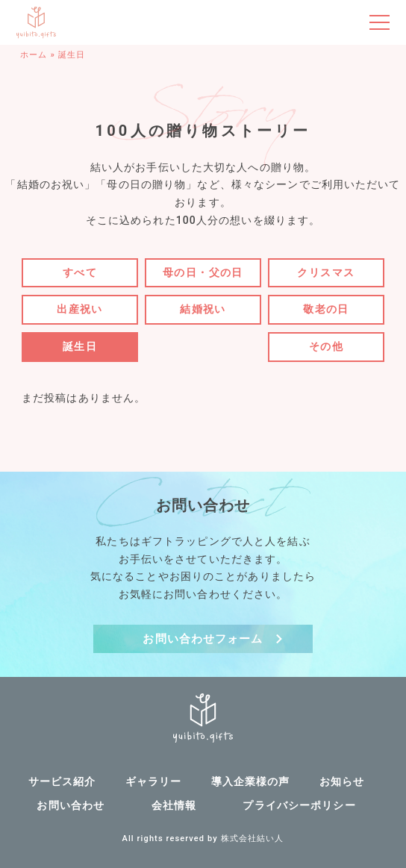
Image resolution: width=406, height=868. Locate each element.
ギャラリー (154, 781)
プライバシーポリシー (299, 805)
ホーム (34, 55)
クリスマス (326, 272)
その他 (326, 346)
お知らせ (342, 781)
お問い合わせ (71, 805)
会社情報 (174, 805)
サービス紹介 (62, 781)
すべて (80, 272)
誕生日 (80, 346)
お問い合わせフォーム (203, 639)
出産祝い (80, 309)
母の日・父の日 (203, 272)
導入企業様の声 (251, 781)
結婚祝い (203, 309)
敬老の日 (326, 309)
